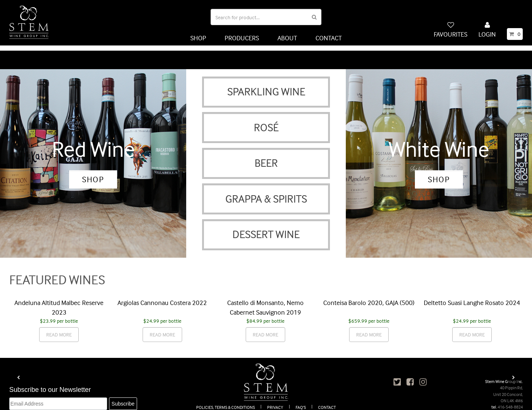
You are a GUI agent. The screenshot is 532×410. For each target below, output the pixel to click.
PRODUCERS (242, 38)
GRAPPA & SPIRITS (266, 193)
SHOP (198, 38)
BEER (266, 158)
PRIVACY (275, 402)
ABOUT (287, 38)
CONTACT (329, 38)
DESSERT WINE (266, 229)
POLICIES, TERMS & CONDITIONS (226, 402)
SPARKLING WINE (266, 86)
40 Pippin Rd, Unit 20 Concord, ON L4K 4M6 (508, 389)
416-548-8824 (510, 401)
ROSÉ (266, 122)
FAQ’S (301, 402)
